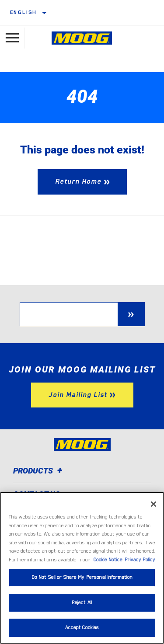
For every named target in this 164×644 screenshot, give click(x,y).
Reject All (82, 603)
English (24, 12)
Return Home (78, 181)
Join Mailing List (78, 395)
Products (39, 471)
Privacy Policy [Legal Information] (140, 560)
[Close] (154, 504)
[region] (82, 568)
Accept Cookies (82, 628)
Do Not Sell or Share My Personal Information (82, 577)
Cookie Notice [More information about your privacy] (108, 560)
